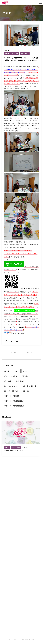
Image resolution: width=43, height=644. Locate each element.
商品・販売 (26, 392)
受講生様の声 (25, 377)
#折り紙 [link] (23, 242)
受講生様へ (7, 372)
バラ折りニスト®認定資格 (11, 397)
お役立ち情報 (8, 382)
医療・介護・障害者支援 (11, 392)
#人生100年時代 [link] (9, 242)
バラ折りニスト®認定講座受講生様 (14, 407)
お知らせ (26, 372)
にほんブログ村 (17, 334)
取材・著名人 (25, 54)
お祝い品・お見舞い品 (29, 387)
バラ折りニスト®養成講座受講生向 (14, 402)
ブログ (17, 372)
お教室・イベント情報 (11, 54)
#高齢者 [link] (17, 242)
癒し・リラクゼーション (11, 387)
